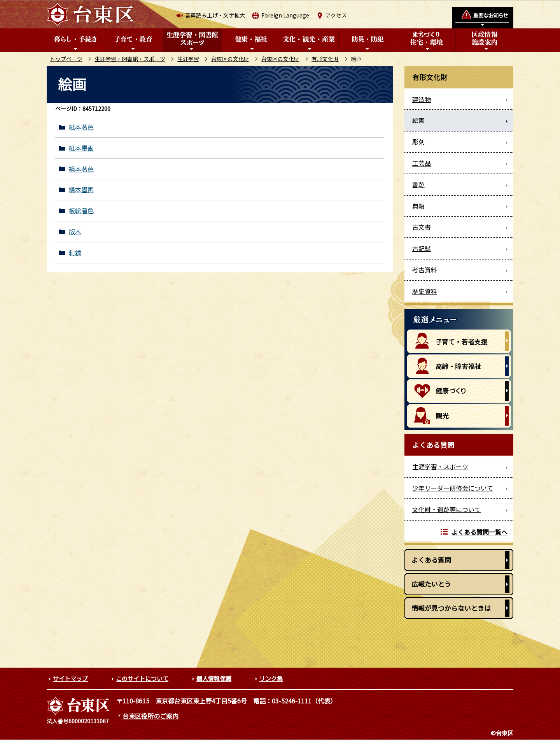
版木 (75, 232)
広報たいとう (431, 584)
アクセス (336, 15)
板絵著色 (81, 211)
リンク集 (271, 678)
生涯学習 (188, 59)
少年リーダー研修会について (453, 488)
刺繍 (75, 253)
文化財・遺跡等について (446, 509)
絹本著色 (81, 169)
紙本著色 (81, 127)
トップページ (66, 59)
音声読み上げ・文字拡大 (215, 15)
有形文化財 (325, 59)
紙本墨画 (81, 148)
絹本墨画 (81, 190)
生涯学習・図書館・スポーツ (130, 59)
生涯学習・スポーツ (440, 466)
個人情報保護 (214, 678)
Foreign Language (285, 15)
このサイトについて (142, 678)
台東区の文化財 (230, 59)
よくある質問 (431, 560)
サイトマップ (70, 678)
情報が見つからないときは (451, 608)
